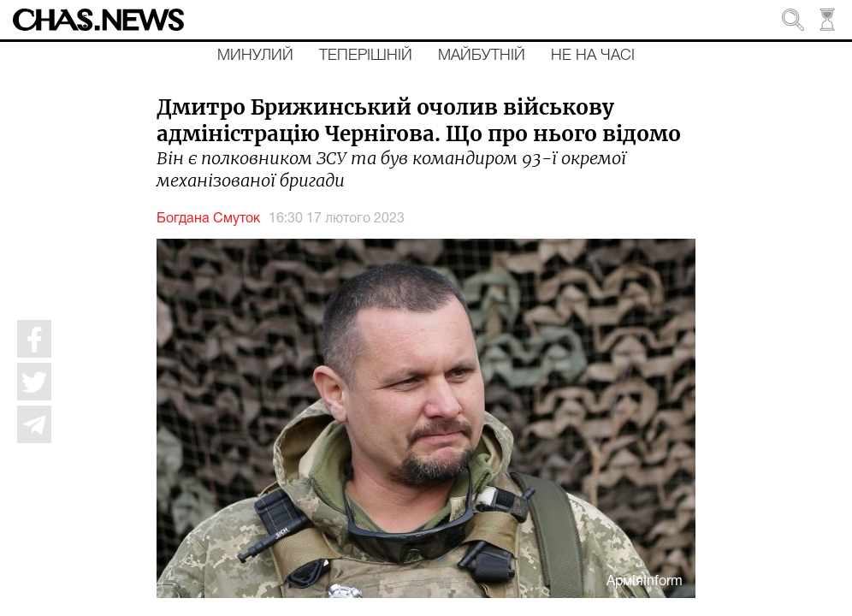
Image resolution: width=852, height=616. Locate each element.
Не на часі (593, 56)
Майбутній (482, 56)
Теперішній (366, 56)
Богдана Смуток (208, 219)
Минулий (255, 56)
